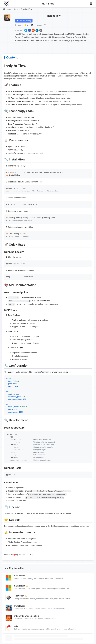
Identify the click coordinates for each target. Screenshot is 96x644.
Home (7, 9)
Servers (17, 9)
